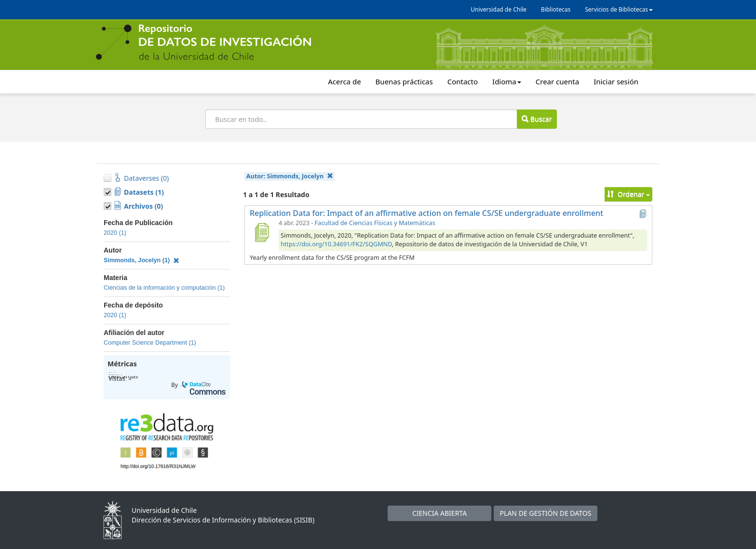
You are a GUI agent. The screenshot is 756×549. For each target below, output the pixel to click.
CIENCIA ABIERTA (439, 513)
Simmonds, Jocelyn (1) (142, 260)
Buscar (537, 119)
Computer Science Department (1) (150, 343)
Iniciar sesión (616, 81)
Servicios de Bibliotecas (619, 9)
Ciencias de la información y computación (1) (164, 288)
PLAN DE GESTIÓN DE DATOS (546, 513)
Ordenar (628, 194)
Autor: (290, 176)
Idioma (507, 81)
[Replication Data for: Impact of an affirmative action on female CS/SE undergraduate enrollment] (261, 232)
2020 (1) (115, 233)
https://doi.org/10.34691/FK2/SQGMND (336, 244)
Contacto (463, 81)
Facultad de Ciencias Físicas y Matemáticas (375, 223)
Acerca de (344, 81)
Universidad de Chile (499, 9)
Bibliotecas (556, 9)
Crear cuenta (557, 81)
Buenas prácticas (404, 81)
